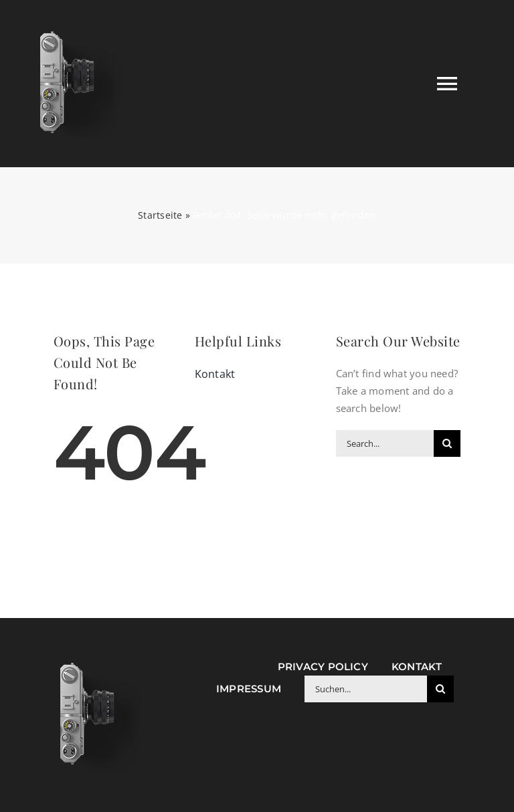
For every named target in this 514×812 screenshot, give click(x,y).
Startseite (160, 215)
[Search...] (385, 443)
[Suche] (447, 443)
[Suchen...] (366, 689)
